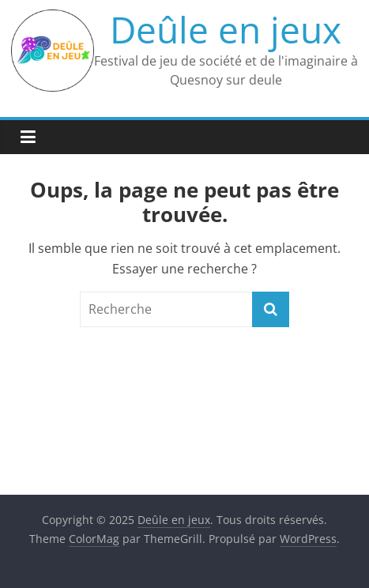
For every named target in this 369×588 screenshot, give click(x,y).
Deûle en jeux (226, 29)
